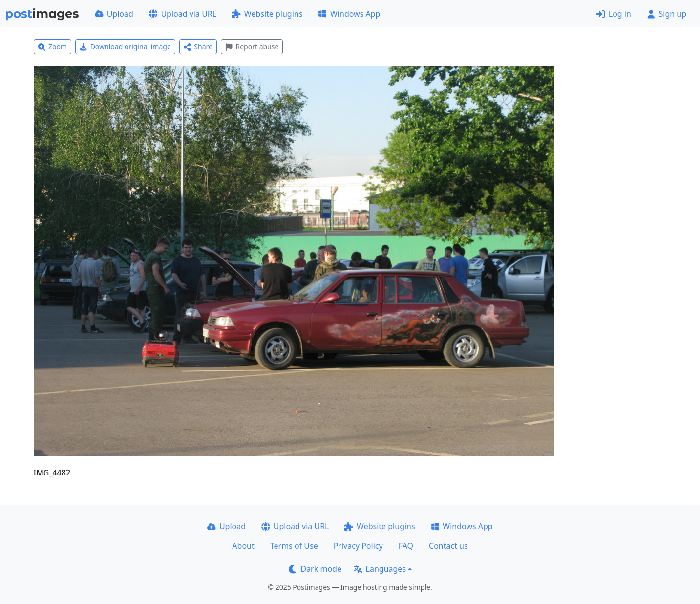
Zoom (53, 47)
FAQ (406, 546)
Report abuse (252, 47)
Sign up (667, 14)
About (243, 546)
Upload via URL (183, 14)
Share (198, 47)
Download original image (125, 47)
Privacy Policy (358, 546)
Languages (380, 569)
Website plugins (267, 14)
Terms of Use (294, 546)
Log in (614, 14)
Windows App (349, 14)
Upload (114, 14)
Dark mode (315, 569)
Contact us (448, 546)
